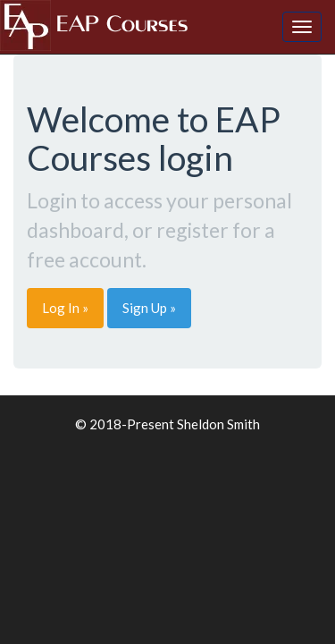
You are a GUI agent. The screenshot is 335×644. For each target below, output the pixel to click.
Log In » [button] (65, 308)
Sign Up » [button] (149, 308)
